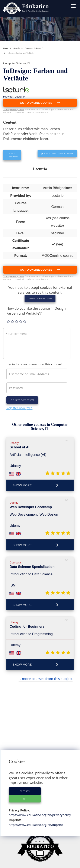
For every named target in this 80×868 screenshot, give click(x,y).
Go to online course (40, 270)
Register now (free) (20, 408)
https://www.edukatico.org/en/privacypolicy (40, 815)
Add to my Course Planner (57, 153)
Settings (25, 791)
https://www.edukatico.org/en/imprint (36, 825)
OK (25, 799)
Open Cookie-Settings (40, 298)
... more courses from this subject (46, 679)
